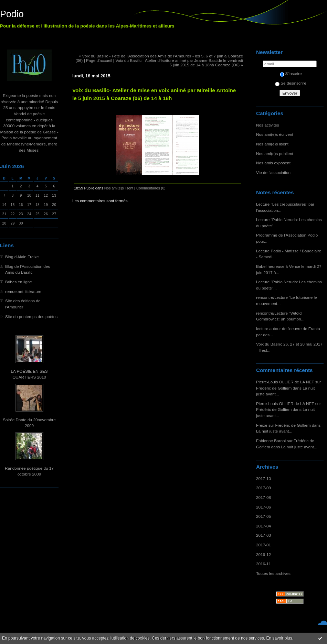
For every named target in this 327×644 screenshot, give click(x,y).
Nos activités (268, 125)
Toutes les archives (273, 573)
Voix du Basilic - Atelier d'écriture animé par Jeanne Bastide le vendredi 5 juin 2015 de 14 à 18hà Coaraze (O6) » (179, 63)
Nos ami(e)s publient (275, 154)
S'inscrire (291, 73)
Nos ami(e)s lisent (272, 144)
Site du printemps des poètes (31, 316)
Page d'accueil (99, 60)
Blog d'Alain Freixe (22, 257)
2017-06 (263, 507)
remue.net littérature (23, 291)
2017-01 (263, 545)
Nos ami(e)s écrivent (275, 134)
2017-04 (263, 526)
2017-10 (263, 478)
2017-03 (263, 535)
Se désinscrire (291, 83)
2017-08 (263, 497)
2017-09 (263, 488)
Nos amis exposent (273, 163)
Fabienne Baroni (271, 441)
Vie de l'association (273, 172)
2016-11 (263, 564)
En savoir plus (279, 638)
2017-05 (263, 516)
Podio (12, 14)
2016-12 (263, 554)
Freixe (262, 425)
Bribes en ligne (19, 282)
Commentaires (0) (151, 188)
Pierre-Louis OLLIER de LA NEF (285, 382)
